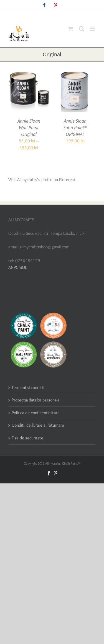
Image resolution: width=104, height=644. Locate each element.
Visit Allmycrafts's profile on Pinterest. (42, 180)
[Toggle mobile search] (82, 29)
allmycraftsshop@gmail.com (65, 15)
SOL (23, 267)
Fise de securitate (27, 438)
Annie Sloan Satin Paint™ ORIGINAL (75, 128)
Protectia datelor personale (36, 400)
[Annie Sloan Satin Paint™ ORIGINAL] (75, 75)
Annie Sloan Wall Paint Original (29, 128)
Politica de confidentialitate (36, 413)
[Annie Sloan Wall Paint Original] (29, 75)
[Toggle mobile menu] (93, 29)
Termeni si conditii (28, 387)
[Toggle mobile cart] (70, 29)
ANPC (13, 267)
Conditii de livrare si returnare (38, 425)
